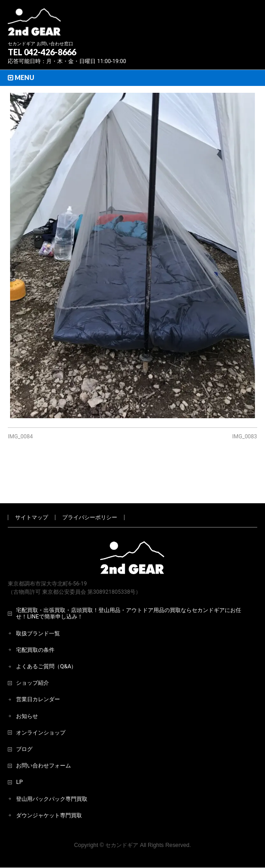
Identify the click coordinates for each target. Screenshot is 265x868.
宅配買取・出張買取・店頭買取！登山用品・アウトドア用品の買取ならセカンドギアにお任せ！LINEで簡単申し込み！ (129, 583)
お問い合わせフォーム (43, 735)
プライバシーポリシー (90, 487)
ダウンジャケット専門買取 (49, 785)
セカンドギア (122, 815)
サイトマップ (32, 487)
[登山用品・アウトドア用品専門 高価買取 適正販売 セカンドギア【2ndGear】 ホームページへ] (34, 25)
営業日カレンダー (38, 669)
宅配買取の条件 (35, 619)
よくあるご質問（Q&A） (46, 636)
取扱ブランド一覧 (38, 603)
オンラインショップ (41, 702)
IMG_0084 (20, 437)
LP (19, 751)
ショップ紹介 (32, 652)
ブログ (24, 719)
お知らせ (27, 686)
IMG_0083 (244, 437)
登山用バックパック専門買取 (52, 768)
